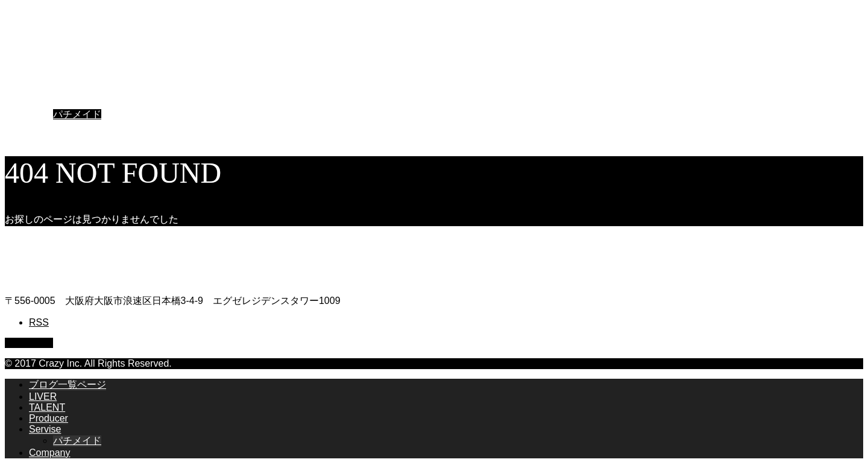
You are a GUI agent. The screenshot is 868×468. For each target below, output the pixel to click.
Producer (49, 92)
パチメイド (77, 114)
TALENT (47, 81)
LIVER (43, 70)
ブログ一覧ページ (68, 58)
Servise (45, 103)
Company (49, 126)
